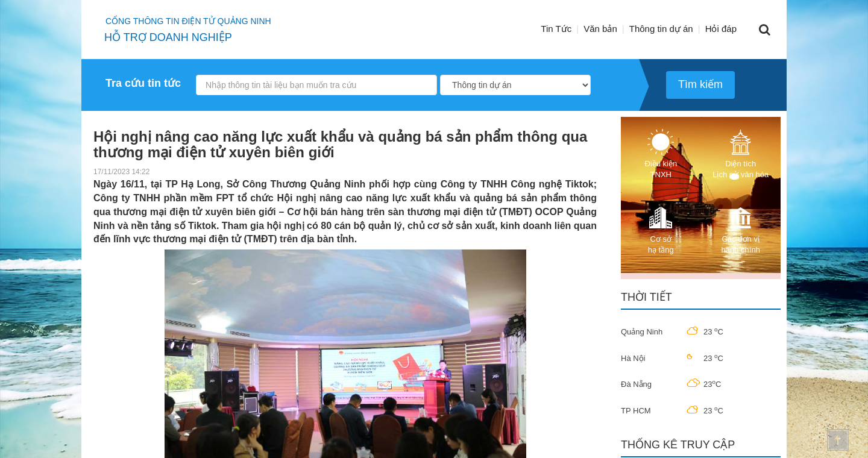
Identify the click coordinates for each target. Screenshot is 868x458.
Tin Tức (556, 29)
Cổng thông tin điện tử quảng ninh (188, 21)
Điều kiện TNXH (661, 154)
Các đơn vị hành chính (741, 229)
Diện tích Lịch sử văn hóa (741, 154)
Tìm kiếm (700, 84)
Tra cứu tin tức (143, 83)
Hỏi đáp (721, 29)
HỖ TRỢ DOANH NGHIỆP (168, 37)
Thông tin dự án (661, 29)
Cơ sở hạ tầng (661, 229)
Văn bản (600, 29)
